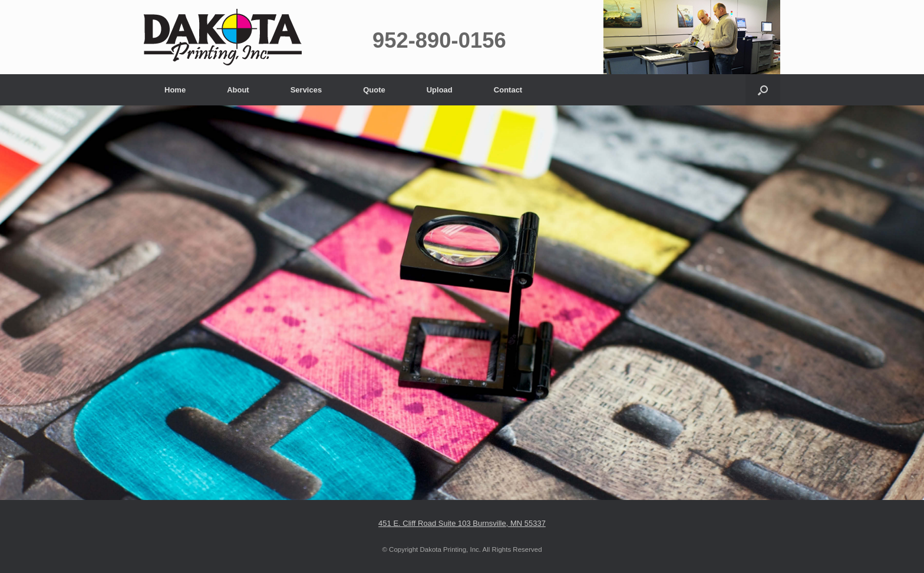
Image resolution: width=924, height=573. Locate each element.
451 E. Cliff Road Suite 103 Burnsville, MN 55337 (462, 523)
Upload (440, 90)
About (238, 90)
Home (175, 90)
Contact (508, 90)
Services (306, 90)
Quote (374, 90)
